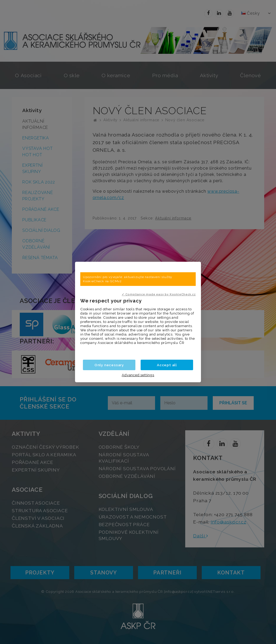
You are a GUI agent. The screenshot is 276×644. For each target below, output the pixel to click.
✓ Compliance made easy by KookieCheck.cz (159, 294)
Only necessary (109, 365)
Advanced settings (138, 375)
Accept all (167, 365)
